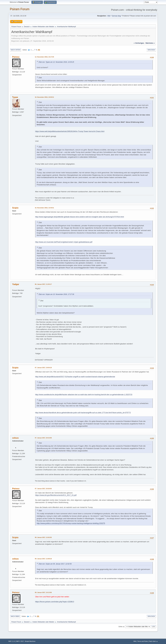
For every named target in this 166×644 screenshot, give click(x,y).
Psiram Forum (20, 9)
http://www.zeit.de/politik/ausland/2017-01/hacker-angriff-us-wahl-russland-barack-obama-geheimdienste (75, 377)
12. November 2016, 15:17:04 (44, 57)
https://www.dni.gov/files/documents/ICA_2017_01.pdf (56, 495)
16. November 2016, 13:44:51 (44, 208)
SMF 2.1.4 (12, 641)
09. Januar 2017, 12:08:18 (43, 559)
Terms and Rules (143, 641)
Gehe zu (121, 626)
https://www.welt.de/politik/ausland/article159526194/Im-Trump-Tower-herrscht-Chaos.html (70, 131)
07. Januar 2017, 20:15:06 (43, 438)
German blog (116, 16)
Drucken (151, 50)
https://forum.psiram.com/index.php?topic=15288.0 (55, 602)
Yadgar (16, 284)
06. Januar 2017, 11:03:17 (43, 284)
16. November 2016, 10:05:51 (44, 97)
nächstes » (150, 43)
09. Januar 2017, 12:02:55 (43, 537)
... (33, 50)
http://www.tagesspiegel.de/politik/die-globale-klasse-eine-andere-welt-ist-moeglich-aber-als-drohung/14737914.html (80, 217)
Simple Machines (30, 641)
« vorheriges (139, 43)
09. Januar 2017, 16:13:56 (43, 592)
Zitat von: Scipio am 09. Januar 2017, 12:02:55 (55, 564)
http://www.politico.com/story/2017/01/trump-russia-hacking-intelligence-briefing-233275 (71, 523)
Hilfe (135, 641)
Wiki (109, 16)
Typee (15, 97)
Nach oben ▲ (153, 641)
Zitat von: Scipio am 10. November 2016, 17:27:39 (56, 294)
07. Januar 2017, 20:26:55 (43, 489)
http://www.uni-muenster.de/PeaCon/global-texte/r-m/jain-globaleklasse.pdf (64, 242)
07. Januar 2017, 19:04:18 (43, 368)
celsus (15, 438)
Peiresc (16, 57)
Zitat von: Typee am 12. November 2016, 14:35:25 (56, 62)
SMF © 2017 (20, 641)
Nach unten (15, 50)
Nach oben (15, 616)
